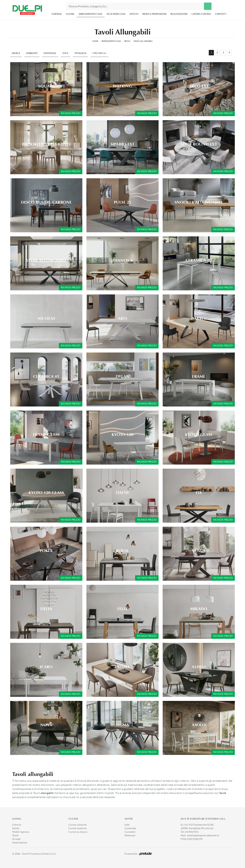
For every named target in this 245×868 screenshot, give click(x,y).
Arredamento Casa (91, 14)
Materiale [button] (50, 53)
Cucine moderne (77, 828)
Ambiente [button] (32, 53)
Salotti (16, 828)
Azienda (57, 14)
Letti (127, 825)
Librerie (17, 825)
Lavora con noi (201, 14)
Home (95, 41)
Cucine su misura (78, 832)
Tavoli (127, 41)
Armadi (16, 839)
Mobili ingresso (21, 832)
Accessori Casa (116, 14)
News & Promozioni (154, 14)
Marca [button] (16, 53)
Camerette (130, 828)
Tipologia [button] (80, 53)
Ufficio (134, 14)
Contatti (221, 14)
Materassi (130, 835)
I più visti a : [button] (100, 53)
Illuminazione (20, 842)
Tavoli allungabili (143, 41)
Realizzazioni (179, 14)
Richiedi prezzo (71, 113)
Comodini (130, 832)
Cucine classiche (77, 825)
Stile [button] (65, 53)
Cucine (70, 14)
